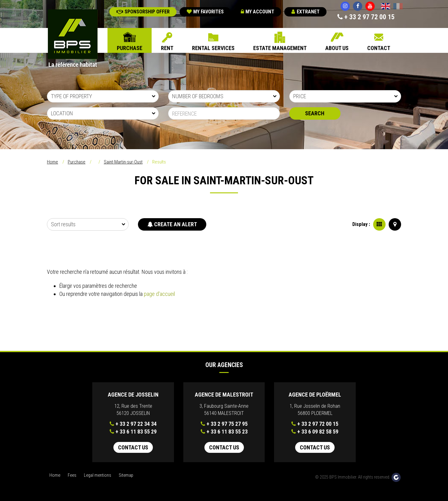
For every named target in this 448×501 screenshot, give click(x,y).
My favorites (205, 12)
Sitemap (126, 475)
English (386, 7)
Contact (379, 48)
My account (258, 12)
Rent (167, 48)
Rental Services (213, 48)
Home (53, 162)
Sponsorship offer (143, 12)
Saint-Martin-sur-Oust (123, 162)
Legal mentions (98, 475)
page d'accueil (159, 294)
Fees (72, 475)
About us (337, 48)
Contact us (133, 447)
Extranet (306, 12)
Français (398, 7)
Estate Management (280, 48)
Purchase (130, 48)
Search (315, 113)
